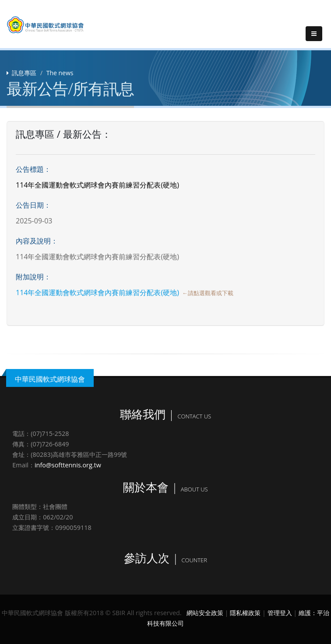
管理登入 (280, 613)
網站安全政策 (205, 613)
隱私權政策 (245, 613)
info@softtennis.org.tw (68, 465)
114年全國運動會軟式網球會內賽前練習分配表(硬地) (97, 292)
